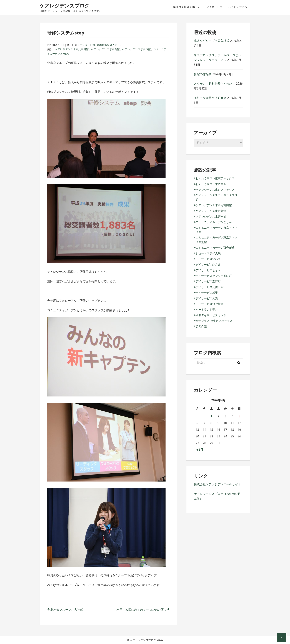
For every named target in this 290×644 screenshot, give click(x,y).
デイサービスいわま (208, 259)
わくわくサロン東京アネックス (215, 178)
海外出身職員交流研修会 (210, 98)
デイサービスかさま (208, 264)
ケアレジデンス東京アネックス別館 (216, 197)
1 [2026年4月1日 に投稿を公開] (211, 416)
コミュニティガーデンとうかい (215, 222)
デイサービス (214, 7)
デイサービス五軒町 (208, 281)
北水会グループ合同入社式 (212, 41)
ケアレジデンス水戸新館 (105, 49)
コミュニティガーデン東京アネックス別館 (216, 240)
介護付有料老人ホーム (187, 7)
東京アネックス (223, 321)
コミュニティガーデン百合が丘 (215, 248)
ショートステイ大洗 (208, 253)
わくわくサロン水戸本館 (211, 184)
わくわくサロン (238, 7)
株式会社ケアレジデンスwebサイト (217, 484)
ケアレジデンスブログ (65, 6)
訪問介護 (201, 326)
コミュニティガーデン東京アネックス (216, 230)
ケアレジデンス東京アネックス (215, 190)
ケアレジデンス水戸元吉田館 (72, 49)
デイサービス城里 (207, 293)
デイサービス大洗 (207, 298)
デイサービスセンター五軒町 (214, 276)
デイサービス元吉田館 (210, 287)
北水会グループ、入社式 (67, 610)
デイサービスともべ (208, 270)
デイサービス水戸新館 (210, 304)
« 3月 (200, 450)
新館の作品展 (203, 74)
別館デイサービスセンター (212, 315)
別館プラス (203, 321)
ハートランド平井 (207, 309)
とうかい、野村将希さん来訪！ (215, 84)
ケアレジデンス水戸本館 (136, 49)
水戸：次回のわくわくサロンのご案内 (142, 610)
